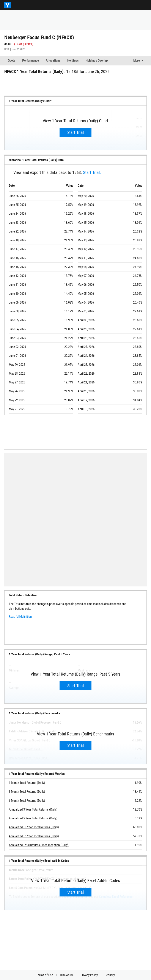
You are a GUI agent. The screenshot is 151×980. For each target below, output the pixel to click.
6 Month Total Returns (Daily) (27, 801)
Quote (12, 60)
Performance (31, 60)
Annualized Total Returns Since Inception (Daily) (39, 845)
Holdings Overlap (97, 60)
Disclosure (67, 975)
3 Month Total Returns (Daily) (27, 792)
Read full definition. (21, 617)
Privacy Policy (89, 975)
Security (110, 975)
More (137, 60)
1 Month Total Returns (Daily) (27, 783)
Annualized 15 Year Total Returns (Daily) (34, 836)
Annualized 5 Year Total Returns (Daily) (33, 818)
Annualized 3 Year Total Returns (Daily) (33, 809)
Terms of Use (45, 975)
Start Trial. (92, 172)
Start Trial (76, 132)
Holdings (73, 60)
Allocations (53, 60)
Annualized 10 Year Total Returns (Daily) (34, 827)
